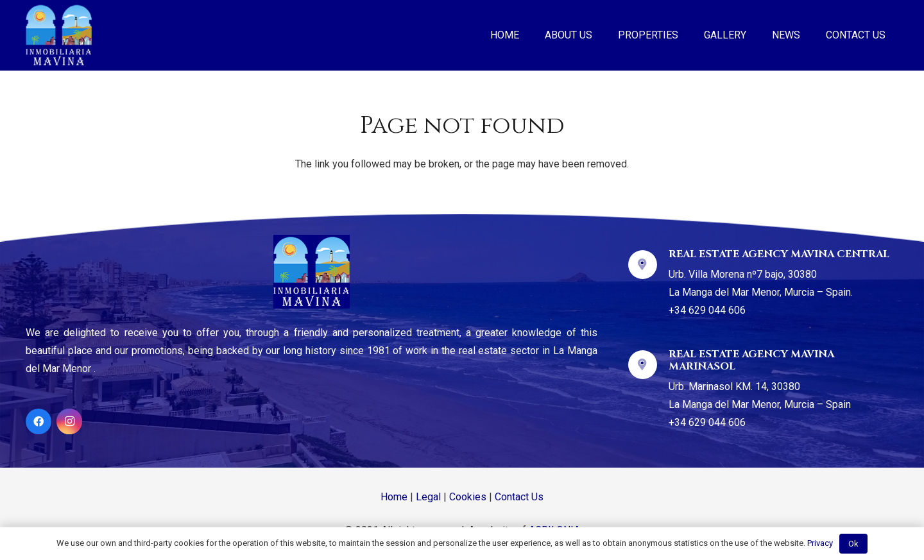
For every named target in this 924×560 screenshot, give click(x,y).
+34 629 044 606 (707, 310)
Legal (428, 497)
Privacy (820, 543)
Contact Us (519, 497)
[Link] (59, 35)
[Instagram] (69, 421)
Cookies (468, 497)
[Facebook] (38, 421)
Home (394, 497)
